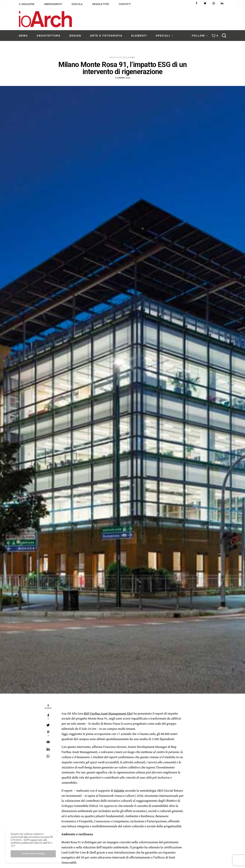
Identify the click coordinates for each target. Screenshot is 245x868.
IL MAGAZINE (27, 4)
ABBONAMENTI (53, 4)
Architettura (119, 58)
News (132, 58)
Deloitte (119, 790)
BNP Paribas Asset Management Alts (108, 713)
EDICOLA (77, 4)
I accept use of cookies (33, 854)
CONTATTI (125, 4)
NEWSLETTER (101, 4)
